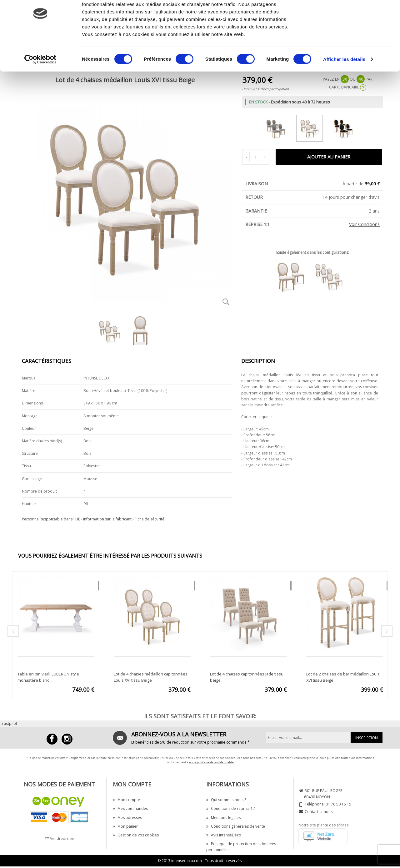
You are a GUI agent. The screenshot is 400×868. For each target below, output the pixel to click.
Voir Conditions (364, 224)
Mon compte (126, 800)
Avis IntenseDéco (224, 835)
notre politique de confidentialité (211, 762)
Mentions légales (223, 818)
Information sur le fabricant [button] (108, 519)
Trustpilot (9, 723)
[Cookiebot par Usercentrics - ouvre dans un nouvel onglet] (40, 86)
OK (348, 16)
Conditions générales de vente (236, 826)
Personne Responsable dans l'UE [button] (51, 519)
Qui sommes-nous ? (226, 800)
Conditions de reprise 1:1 (231, 808)
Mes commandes (130, 808)
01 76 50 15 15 (338, 804)
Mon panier (125, 826)
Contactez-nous (319, 812)
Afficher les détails (344, 85)
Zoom (226, 302)
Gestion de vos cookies (136, 835)
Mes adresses (127, 818)
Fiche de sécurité (150, 519)
